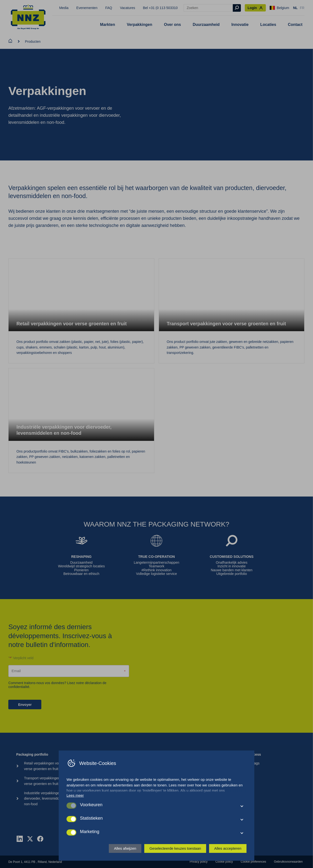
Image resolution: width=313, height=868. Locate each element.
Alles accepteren (228, 848)
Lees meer (75, 795)
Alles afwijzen (125, 848)
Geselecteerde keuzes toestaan (175, 848)
